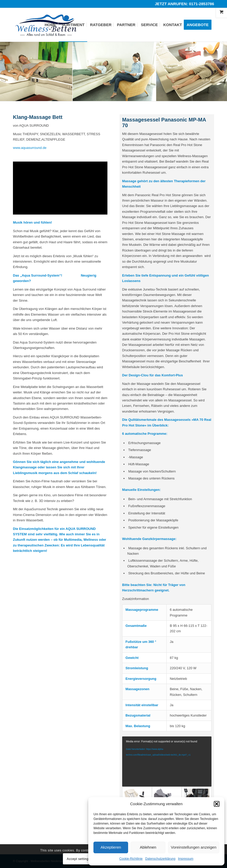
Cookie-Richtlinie (131, 859)
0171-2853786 (202, 4)
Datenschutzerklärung (160, 859)
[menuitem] (50, 25)
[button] (217, 804)
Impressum (186, 859)
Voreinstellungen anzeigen (194, 847)
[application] (167, 762)
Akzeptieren (111, 847)
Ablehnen (148, 847)
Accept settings (78, 859)
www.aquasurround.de (30, 148)
